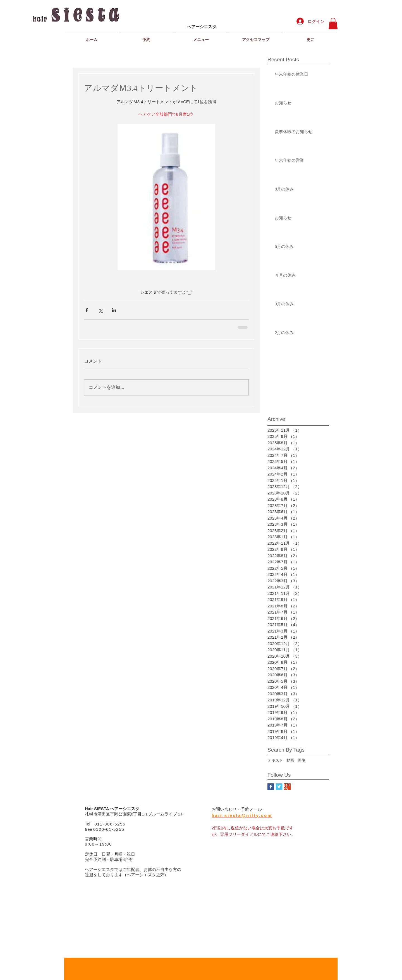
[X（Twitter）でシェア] (100, 310)
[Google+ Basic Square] (287, 787)
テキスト (275, 760)
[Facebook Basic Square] (271, 787)
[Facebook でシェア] (87, 310)
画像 (301, 760)
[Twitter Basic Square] (279, 787)
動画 (290, 760)
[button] (333, 24)
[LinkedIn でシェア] (114, 310)
